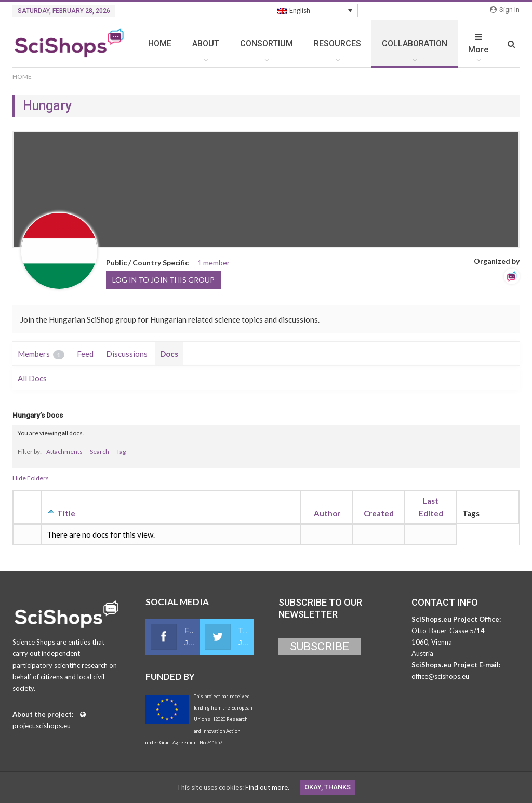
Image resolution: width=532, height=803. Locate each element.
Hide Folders (31, 478)
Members (41, 354)
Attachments (64, 452)
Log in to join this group (163, 280)
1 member (214, 263)
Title (66, 513)
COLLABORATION (415, 43)
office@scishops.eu (440, 676)
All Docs (32, 378)
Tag (121, 452)
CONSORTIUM (267, 43)
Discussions (127, 354)
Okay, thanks (328, 787)
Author (327, 513)
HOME (160, 43)
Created (379, 513)
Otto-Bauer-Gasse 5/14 (448, 631)
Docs (169, 354)
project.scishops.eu (42, 726)
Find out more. (267, 787)
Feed (85, 354)
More (478, 44)
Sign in (505, 10)
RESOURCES (337, 43)
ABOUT (206, 43)
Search (99, 452)
